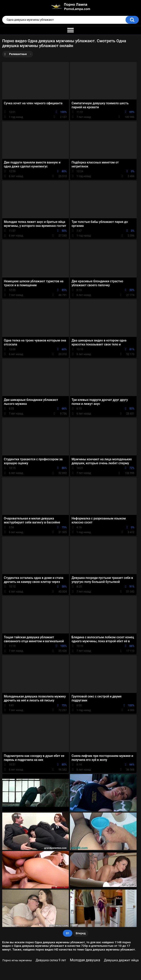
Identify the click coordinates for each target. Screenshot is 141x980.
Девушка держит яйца (121, 960)
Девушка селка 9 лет (51, 960)
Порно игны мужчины (17, 960)
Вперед (81, 933)
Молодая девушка (85, 960)
